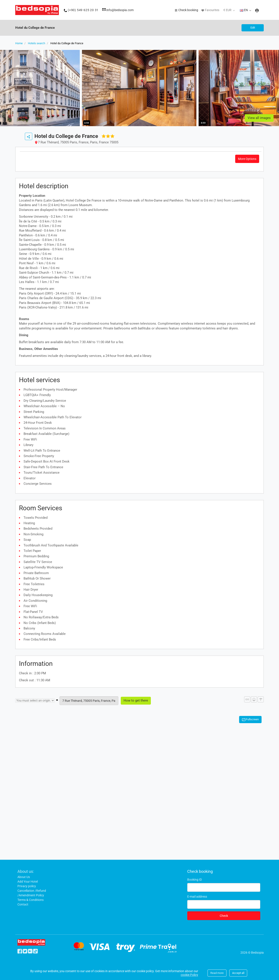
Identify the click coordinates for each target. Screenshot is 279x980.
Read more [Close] (217, 973)
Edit (253, 28)
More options (247, 159)
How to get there (136, 700)
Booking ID (195, 880)
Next (272, 88)
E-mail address (197, 897)
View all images (259, 118)
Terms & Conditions (31, 900)
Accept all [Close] (238, 973)
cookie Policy (189, 975)
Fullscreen (252, 719)
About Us (24, 877)
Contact (23, 904)
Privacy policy (27, 886)
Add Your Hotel (28, 882)
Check (224, 916)
